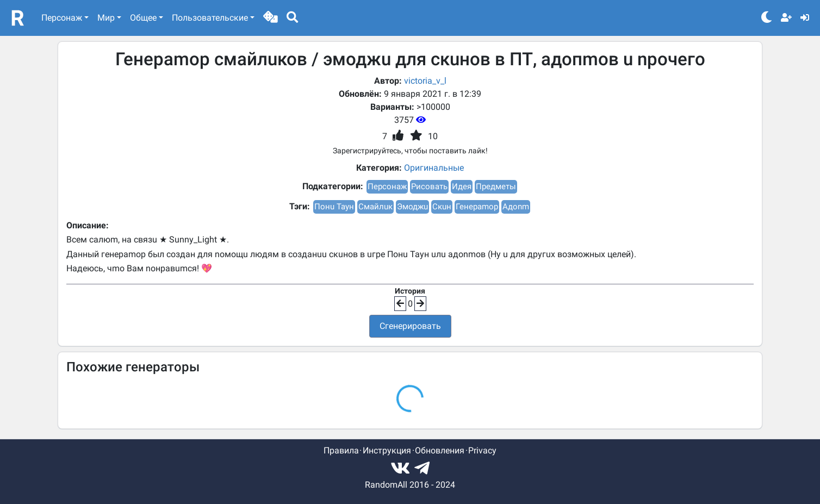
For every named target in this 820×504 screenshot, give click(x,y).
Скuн (442, 207)
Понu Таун (334, 207)
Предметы (496, 186)
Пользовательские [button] (210, 18)
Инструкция (387, 450)
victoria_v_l (425, 81)
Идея (462, 186)
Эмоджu (412, 207)
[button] (271, 18)
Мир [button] (106, 18)
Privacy (482, 450)
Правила (341, 450)
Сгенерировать (410, 326)
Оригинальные (434, 168)
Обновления (440, 450)
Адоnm (516, 207)
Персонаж (387, 186)
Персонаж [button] (62, 18)
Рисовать (429, 186)
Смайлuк (375, 207)
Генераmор (477, 207)
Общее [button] (143, 18)
